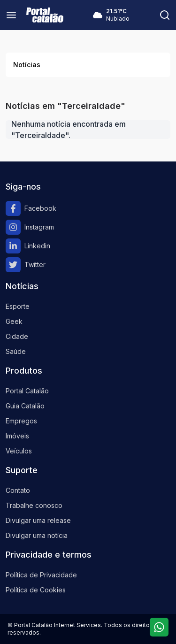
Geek (14, 321)
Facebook (31, 208)
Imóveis (17, 436)
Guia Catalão (25, 406)
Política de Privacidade (41, 575)
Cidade (17, 336)
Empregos (21, 421)
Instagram (30, 227)
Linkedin (28, 246)
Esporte (18, 306)
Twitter (26, 265)
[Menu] (11, 15)
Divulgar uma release (38, 520)
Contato (18, 490)
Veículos (19, 451)
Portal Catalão (27, 391)
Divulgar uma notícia (37, 535)
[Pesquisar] (165, 15)
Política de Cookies (36, 590)
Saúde (16, 351)
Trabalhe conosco (34, 505)
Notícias (27, 65)
